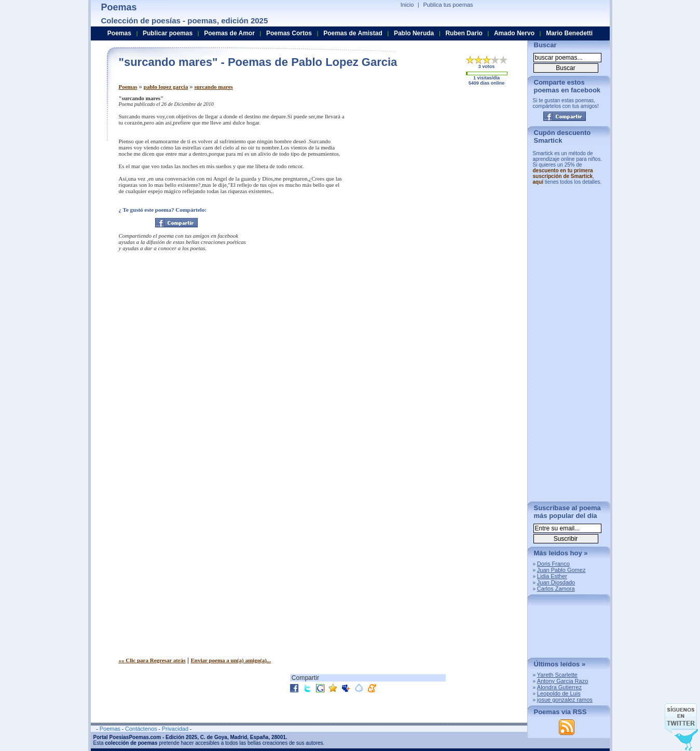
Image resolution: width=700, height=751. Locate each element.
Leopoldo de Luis (559, 693)
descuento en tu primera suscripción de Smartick (563, 173)
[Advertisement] (433, 168)
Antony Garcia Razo (562, 681)
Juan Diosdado (556, 582)
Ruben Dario (464, 33)
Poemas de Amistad (353, 33)
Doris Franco (553, 564)
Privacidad (175, 729)
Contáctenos (141, 729)
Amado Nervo (514, 33)
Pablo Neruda (414, 33)
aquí (538, 182)
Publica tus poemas (448, 5)
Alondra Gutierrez (559, 687)
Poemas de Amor (229, 33)
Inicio (407, 5)
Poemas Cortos (289, 33)
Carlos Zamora (556, 589)
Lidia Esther (552, 576)
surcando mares (213, 87)
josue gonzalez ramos (565, 700)
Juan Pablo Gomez (561, 570)
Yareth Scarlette (557, 675)
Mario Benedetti (569, 33)
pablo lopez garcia (166, 87)
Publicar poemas (168, 33)
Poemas (128, 87)
